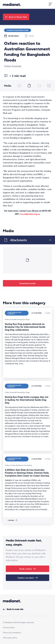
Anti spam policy (10, 638)
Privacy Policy (9, 627)
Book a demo (27, 569)
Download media (27, 283)
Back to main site (13, 609)
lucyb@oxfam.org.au (30, 214)
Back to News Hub (16, 17)
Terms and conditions (12, 632)
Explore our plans (28, 578)
